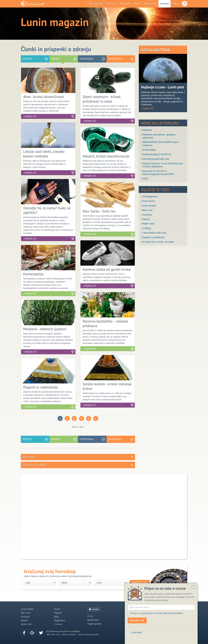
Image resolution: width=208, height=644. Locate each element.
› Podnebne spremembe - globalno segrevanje (158, 136)
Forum (176, 4)
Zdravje (137, 4)
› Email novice (148, 201)
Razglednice (60, 620)
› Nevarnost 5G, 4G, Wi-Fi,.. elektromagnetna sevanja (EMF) (158, 173)
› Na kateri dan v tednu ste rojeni (157, 242)
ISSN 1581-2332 (53, 634)
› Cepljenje (146, 130)
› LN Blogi (146, 228)
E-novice (58, 624)
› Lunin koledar (148, 206)
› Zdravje (145, 219)
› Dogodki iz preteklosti (153, 237)
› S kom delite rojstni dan (154, 233)
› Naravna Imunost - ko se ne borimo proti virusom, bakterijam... (162, 165)
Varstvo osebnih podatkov (89, 634)
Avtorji (29, 457)
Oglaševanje (93, 620)
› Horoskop (146, 215)
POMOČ (96, 609)
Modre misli (151, 4)
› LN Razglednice (149, 197)
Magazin (165, 4)
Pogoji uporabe (94, 624)
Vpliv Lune (111, 4)
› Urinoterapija (148, 150)
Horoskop (125, 4)
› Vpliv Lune (147, 210)
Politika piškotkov (69, 634)
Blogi (56, 617)
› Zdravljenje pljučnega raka (155, 159)
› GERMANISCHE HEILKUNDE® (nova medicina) (159, 144)
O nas (90, 616)
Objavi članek (35, 465)
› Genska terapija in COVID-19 (156, 154)
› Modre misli (147, 224)
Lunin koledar (95, 4)
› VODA (144, 179)
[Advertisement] (104, 517)
